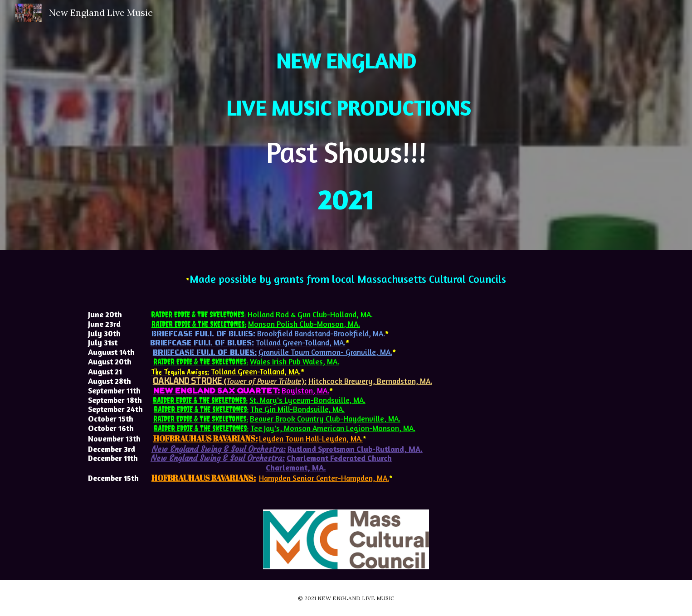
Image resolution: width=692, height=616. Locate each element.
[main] (346, 125)
